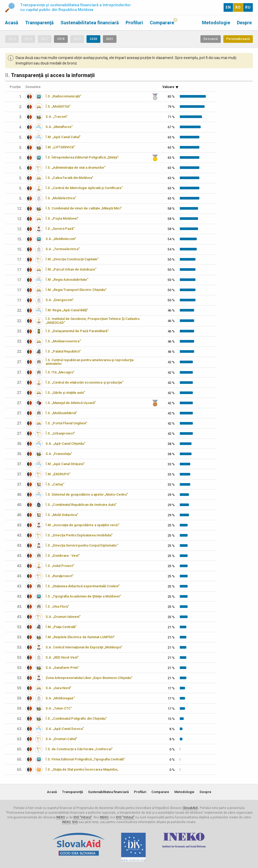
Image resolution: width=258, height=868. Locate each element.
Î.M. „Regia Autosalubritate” (67, 280)
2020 (93, 39)
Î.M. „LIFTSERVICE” (60, 147)
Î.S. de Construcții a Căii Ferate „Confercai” (79, 749)
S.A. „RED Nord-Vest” (62, 657)
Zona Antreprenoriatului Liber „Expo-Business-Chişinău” (89, 678)
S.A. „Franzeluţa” (59, 454)
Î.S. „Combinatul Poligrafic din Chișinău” (76, 719)
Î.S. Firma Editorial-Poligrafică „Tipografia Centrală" (85, 759)
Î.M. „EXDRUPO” (58, 474)
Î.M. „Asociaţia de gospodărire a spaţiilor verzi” (82, 525)
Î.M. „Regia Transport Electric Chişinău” (76, 290)
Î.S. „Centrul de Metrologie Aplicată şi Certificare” (84, 188)
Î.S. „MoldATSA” (58, 106)
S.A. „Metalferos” (59, 127)
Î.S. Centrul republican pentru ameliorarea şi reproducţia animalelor (90, 362)
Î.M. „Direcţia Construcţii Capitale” (72, 259)
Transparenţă (39, 23)
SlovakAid (190, 808)
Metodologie (216, 23)
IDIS (75, 822)
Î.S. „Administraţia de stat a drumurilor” (76, 168)
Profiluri (134, 23)
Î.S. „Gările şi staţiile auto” (65, 393)
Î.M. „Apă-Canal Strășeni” (65, 464)
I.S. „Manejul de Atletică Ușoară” (71, 403)
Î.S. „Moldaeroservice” (63, 341)
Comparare (162, 23)
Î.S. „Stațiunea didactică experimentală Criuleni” (83, 586)
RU (248, 7)
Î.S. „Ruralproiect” (60, 576)
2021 (110, 39)
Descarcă (211, 39)
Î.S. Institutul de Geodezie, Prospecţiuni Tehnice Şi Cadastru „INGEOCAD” (93, 321)
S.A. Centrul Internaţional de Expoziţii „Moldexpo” (84, 647)
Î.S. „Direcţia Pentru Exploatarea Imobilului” (79, 535)
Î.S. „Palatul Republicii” (63, 351)
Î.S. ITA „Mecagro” (60, 372)
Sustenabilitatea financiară (90, 23)
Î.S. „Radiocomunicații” (63, 96)
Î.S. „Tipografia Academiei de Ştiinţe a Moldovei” (83, 596)
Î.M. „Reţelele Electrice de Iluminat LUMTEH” (80, 637)
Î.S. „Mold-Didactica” (62, 515)
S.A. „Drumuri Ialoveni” (63, 617)
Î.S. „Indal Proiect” (60, 566)
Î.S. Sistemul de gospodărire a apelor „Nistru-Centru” (87, 494)
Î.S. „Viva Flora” (57, 606)
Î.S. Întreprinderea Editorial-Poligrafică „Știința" (82, 157)
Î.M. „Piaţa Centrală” (61, 627)
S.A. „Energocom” (60, 300)
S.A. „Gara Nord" (59, 688)
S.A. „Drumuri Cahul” (61, 739)
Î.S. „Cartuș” (55, 484)
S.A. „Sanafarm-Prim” (62, 668)
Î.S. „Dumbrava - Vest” (63, 556)
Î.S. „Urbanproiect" (60, 433)
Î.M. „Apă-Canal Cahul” (63, 137)
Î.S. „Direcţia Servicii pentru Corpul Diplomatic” (82, 545)
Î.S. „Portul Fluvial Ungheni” (66, 423)
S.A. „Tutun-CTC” (59, 708)
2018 (61, 39)
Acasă (12, 23)
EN (228, 7)
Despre (244, 23)
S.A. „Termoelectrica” (63, 249)
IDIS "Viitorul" (83, 817)
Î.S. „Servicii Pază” (60, 229)
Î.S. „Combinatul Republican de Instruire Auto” (81, 505)
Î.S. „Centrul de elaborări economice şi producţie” (85, 382)
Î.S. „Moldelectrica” (61, 198)
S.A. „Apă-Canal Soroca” (65, 729)
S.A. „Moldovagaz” (60, 698)
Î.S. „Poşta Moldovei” (62, 218)
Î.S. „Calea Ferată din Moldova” (69, 178)
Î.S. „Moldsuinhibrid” (61, 413)
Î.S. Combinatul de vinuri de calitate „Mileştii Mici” (84, 208)
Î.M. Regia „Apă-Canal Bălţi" (67, 310)
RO (238, 7)
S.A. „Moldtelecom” (61, 239)
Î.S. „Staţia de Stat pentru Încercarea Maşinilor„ (82, 769)
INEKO (61, 817)
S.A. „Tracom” (57, 117)
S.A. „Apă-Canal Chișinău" (66, 444)
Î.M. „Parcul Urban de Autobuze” (71, 269)
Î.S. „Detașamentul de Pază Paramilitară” (77, 331)
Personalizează (238, 39)
